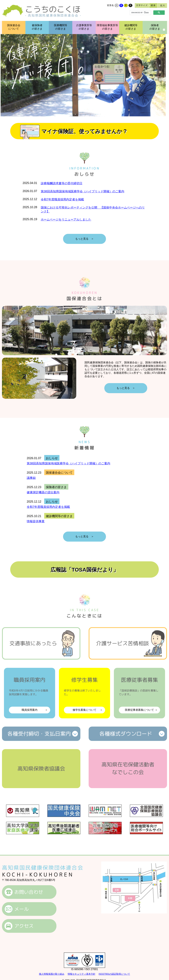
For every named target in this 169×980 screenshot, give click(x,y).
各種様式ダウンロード (126, 734)
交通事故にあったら (33, 643)
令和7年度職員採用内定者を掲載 (62, 199)
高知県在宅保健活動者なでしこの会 (128, 768)
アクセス (24, 926)
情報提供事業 (36, 521)
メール (22, 909)
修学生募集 (84, 695)
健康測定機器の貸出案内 (43, 492)
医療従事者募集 (139, 695)
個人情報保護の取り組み (52, 974)
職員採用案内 (30, 695)
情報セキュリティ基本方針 (82, 974)
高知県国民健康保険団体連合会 (43, 868)
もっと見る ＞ (84, 239)
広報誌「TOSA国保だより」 (84, 570)
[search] (140, 13)
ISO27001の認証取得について (114, 974)
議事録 (31, 478)
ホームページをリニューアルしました (66, 220)
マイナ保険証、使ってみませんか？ (84, 131)
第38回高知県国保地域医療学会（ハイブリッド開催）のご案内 (83, 191)
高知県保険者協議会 (41, 769)
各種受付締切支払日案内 (39, 734)
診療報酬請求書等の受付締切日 (62, 183)
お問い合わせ (29, 892)
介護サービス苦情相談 (122, 643)
